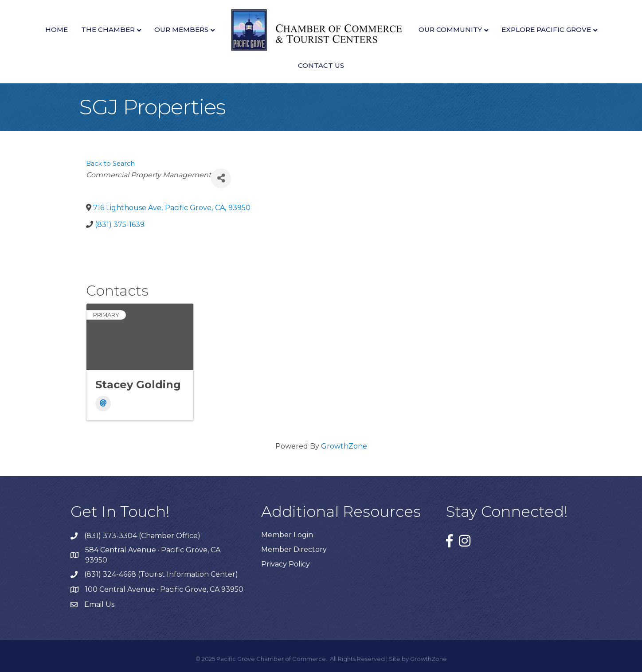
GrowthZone (344, 446)
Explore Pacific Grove (546, 29)
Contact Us (321, 65)
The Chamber (108, 29)
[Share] (221, 178)
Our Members (181, 29)
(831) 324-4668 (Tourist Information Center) (161, 574)
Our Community (450, 29)
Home (57, 29)
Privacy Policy (286, 564)
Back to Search (110, 164)
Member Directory (294, 549)
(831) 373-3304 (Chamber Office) (142, 536)
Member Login (287, 535)
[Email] (103, 404)
